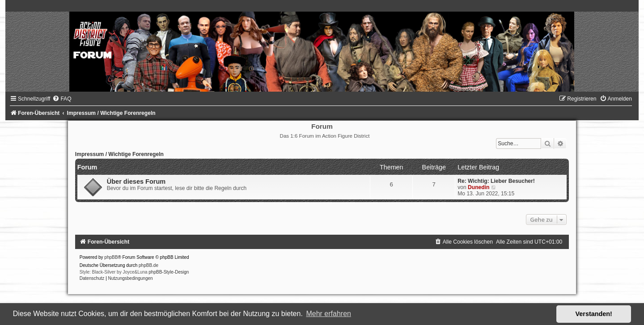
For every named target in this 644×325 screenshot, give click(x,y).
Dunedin (479, 187)
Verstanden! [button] (594, 314)
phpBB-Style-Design (169, 272)
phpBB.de (148, 265)
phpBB (111, 257)
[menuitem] (62, 99)
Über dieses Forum (136, 181)
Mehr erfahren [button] (328, 314)
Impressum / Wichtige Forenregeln (119, 154)
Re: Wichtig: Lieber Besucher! (496, 181)
